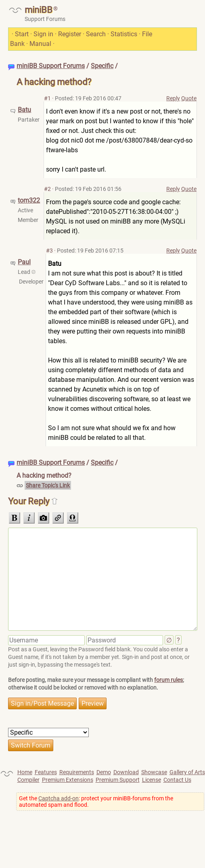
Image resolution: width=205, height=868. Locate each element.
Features (46, 772)
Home (25, 772)
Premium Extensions (68, 780)
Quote (189, 98)
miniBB (39, 10)
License (152, 780)
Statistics (124, 34)
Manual (40, 44)
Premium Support (118, 780)
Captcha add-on (59, 798)
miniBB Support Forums (51, 66)
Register (70, 34)
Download (126, 772)
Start (22, 34)
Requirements (77, 772)
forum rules (168, 680)
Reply (173, 98)
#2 (47, 189)
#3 (49, 251)
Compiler (28, 780)
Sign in (43, 34)
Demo (104, 772)
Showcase (154, 772)
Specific (102, 66)
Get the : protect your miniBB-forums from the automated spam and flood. (96, 802)
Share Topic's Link (48, 485)
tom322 (29, 200)
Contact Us (177, 780)
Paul (24, 262)
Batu (24, 110)
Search (96, 34)
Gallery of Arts (187, 772)
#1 (47, 98)
